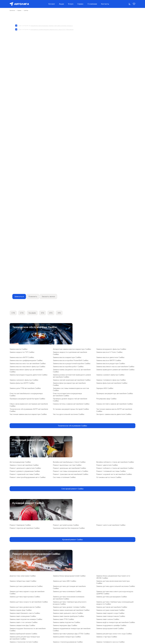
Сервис (80, 4)
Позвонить (33, 296)
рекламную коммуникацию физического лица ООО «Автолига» (52, 29)
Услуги (71, 4)
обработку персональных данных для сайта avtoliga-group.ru (52, 26)
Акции (61, 4)
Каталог (52, 4)
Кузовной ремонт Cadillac (73, 540)
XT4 (43, 313)
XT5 (51, 313)
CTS (22, 313)
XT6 (59, 313)
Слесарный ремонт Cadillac (73, 489)
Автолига (12, 10)
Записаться (19, 296)
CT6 (13, 313)
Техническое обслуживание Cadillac (72, 426)
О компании (92, 4)
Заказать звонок (48, 296)
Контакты (105, 4)
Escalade (32, 313)
